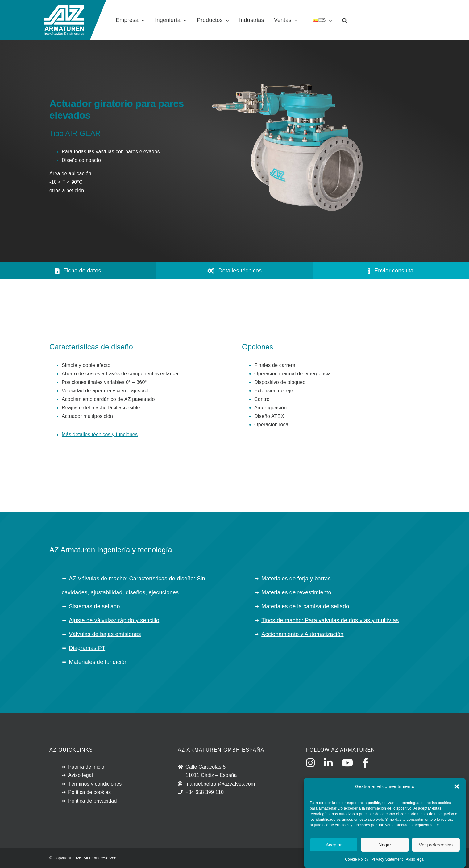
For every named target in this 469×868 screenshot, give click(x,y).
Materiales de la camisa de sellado (305, 606)
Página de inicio (86, 767)
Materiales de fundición (98, 662)
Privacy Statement (387, 859)
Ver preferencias (436, 845)
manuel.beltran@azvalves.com (220, 784)
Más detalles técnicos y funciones (100, 434)
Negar (385, 845)
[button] (457, 786)
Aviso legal (415, 859)
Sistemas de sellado (94, 606)
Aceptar (334, 845)
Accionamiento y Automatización (302, 634)
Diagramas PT (87, 648)
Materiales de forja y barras (296, 579)
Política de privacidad (92, 801)
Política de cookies (89, 792)
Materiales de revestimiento (296, 592)
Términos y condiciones (95, 784)
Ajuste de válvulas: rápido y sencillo (114, 620)
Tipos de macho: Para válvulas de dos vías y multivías (330, 620)
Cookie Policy (357, 859)
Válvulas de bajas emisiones (105, 634)
